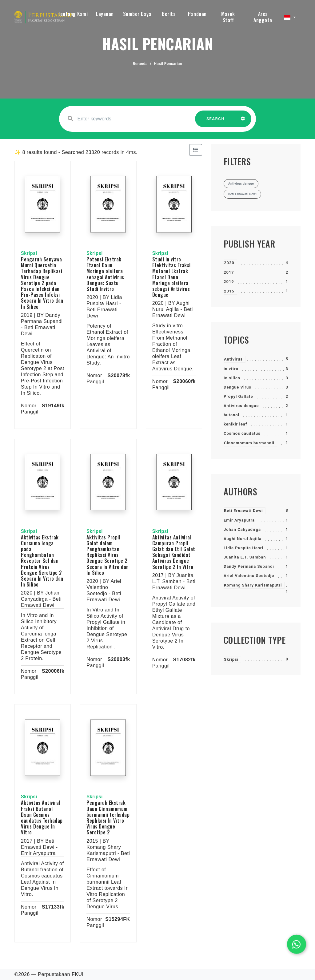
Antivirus (233, 359)
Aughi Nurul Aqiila (243, 539)
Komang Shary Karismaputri (253, 585)
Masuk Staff (228, 17)
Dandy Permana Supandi (249, 566)
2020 (229, 263)
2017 (229, 272)
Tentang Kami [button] (73, 14)
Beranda (140, 64)
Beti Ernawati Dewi (243, 511)
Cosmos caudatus (242, 433)
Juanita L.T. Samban (245, 557)
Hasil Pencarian (168, 64)
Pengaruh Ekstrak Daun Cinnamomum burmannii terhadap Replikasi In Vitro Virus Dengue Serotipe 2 (108, 817)
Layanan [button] (105, 14)
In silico (232, 378)
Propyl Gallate (238, 396)
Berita (169, 14)
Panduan (197, 14)
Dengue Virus (237, 387)
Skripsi (231, 659)
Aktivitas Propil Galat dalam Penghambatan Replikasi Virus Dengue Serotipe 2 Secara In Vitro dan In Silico (108, 555)
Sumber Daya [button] (137, 14)
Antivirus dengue (241, 406)
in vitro (231, 369)
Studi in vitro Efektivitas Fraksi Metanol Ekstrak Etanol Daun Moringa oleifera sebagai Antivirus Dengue (171, 277)
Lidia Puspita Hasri (243, 548)
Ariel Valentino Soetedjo (249, 576)
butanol (231, 415)
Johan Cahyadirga (242, 529)
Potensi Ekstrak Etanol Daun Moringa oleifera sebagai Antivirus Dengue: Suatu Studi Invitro (105, 274)
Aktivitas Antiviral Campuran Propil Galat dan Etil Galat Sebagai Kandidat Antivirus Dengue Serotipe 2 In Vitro (174, 552)
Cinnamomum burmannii (249, 443)
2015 (229, 291)
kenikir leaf (235, 424)
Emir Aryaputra (239, 520)
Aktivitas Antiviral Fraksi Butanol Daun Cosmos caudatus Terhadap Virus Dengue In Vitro (42, 817)
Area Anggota (263, 17)
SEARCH (216, 122)
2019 (229, 282)
